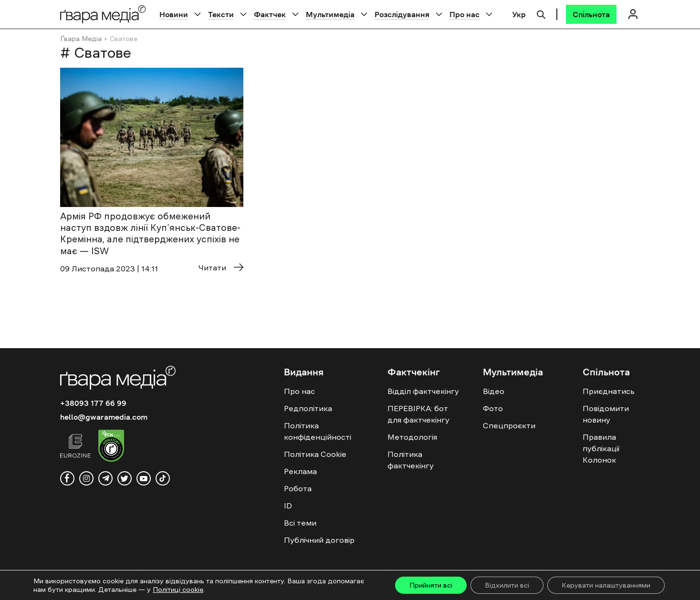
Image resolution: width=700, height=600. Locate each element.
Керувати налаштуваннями (606, 585)
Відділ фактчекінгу (423, 391)
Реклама (300, 471)
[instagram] (86, 478)
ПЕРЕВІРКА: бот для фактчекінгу (418, 414)
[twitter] (125, 478)
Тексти (221, 14)
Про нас (465, 14)
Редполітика (308, 408)
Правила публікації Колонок (601, 448)
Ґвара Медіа (81, 39)
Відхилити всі (507, 585)
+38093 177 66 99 (93, 403)
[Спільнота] (591, 14)
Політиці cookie (178, 590)
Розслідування (402, 14)
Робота (298, 488)
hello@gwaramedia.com (104, 417)
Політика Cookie (315, 454)
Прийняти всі (431, 585)
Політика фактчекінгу (411, 460)
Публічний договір (319, 540)
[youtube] (144, 478)
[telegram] (105, 478)
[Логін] (633, 14)
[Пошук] (541, 13)
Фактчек (270, 14)
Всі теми (300, 523)
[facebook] (67, 478)
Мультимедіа (330, 14)
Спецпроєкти (509, 425)
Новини (174, 14)
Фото (493, 408)
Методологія (412, 437)
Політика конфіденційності (318, 431)
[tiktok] (163, 478)
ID (288, 506)
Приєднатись (609, 391)
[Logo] (103, 14)
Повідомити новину (606, 414)
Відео (494, 391)
